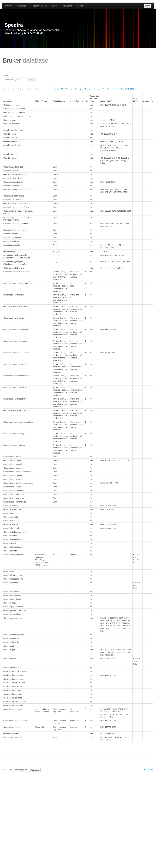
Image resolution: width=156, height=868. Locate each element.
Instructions (67, 6)
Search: (6, 76)
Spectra (8, 6)
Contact (80, 6)
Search (31, 79)
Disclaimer (35, 770)
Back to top (149, 769)
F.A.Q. (55, 6)
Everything (129, 89)
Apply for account (40, 6)
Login (148, 6)
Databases (23, 6)
